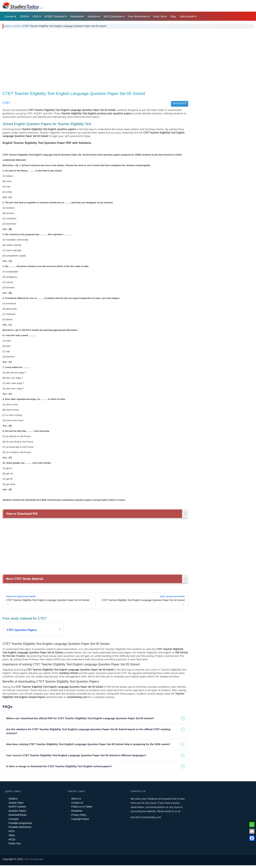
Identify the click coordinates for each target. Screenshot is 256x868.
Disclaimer (77, 811)
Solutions (93, 16)
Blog (173, 16)
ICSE (36, 16)
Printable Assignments (20, 823)
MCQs (12, 839)
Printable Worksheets (20, 827)
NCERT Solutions (55, 16)
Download (76, 16)
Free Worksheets (138, 16)
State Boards (187, 16)
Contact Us (77, 803)
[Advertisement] (128, 59)
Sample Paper (16, 803)
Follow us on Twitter (82, 807)
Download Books (18, 815)
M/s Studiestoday (34, 859)
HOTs (12, 831)
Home (7, 26)
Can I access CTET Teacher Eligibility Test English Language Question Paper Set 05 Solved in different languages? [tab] (76, 755)
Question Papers (17, 811)
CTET (17, 26)
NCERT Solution (17, 807)
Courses (9, 16)
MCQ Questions (113, 16)
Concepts (14, 819)
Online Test (15, 843)
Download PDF (180, 103)
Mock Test (159, 16)
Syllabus (13, 799)
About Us (76, 799)
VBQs (12, 835)
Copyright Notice (80, 819)
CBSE (23, 16)
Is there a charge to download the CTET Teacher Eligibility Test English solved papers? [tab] (59, 766)
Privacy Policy (79, 815)
